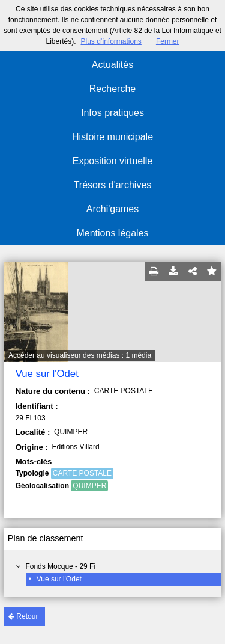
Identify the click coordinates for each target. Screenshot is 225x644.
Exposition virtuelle (112, 161)
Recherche (112, 89)
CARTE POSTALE (82, 473)
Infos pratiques (112, 113)
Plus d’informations (111, 41)
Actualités (112, 65)
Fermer (168, 41)
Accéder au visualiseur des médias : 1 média (80, 355)
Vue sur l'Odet (59, 579)
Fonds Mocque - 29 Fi (60, 566)
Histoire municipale (112, 137)
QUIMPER (89, 486)
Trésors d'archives (113, 185)
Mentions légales (112, 233)
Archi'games (113, 209)
